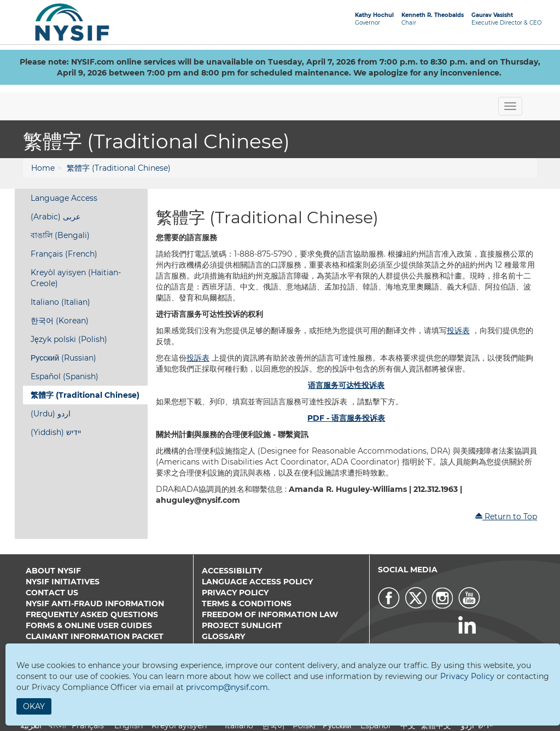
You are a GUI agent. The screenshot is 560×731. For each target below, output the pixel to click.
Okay (34, 706)
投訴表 (198, 358)
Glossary (223, 636)
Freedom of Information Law (270, 614)
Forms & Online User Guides (89, 625)
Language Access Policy (257, 582)
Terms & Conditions (247, 604)
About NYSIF (53, 571)
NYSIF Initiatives (63, 582)
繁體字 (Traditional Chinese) (119, 168)
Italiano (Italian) (60, 302)
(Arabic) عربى (56, 217)
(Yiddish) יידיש (56, 432)
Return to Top (506, 517)
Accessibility (232, 571)
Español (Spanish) (65, 376)
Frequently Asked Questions (92, 614)
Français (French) (64, 254)
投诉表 (458, 330)
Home (43, 168)
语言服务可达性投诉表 (346, 385)
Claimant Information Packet (95, 636)
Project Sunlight (242, 625)
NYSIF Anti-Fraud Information (95, 604)
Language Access (64, 198)
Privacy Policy (235, 593)
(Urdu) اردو (51, 414)
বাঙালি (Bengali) (60, 235)
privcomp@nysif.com (227, 687)
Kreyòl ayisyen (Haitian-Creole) (76, 278)
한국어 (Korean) (60, 321)
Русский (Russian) (63, 358)
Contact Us (52, 593)
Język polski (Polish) (69, 339)
